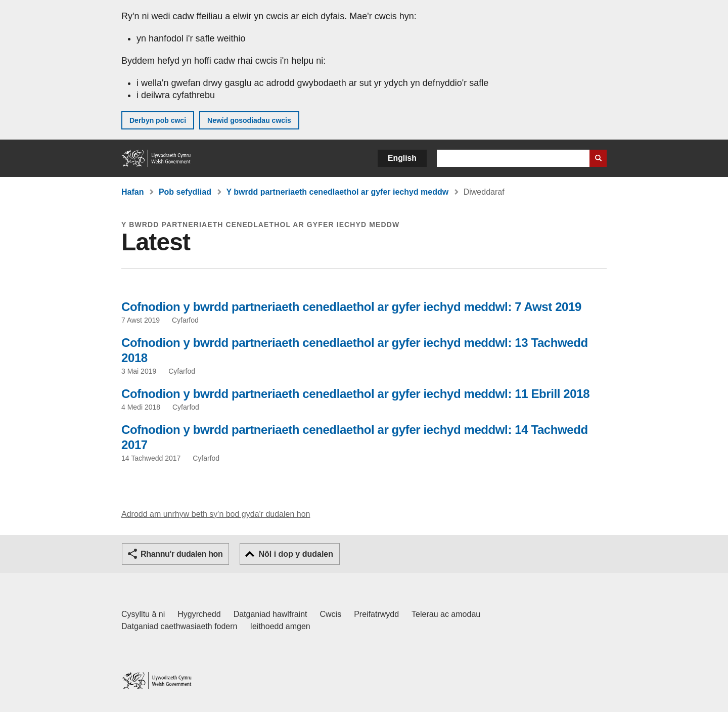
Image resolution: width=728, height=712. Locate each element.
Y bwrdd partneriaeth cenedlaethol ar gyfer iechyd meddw (337, 192)
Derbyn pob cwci (158, 120)
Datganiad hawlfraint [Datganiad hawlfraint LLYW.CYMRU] (270, 614)
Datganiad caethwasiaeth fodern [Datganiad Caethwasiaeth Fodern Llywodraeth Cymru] (179, 626)
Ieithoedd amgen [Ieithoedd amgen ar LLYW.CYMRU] (280, 626)
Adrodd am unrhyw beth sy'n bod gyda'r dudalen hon (216, 514)
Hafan (132, 192)
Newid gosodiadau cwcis (249, 120)
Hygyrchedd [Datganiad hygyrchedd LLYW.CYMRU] (199, 614)
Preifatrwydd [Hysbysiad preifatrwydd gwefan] (376, 614)
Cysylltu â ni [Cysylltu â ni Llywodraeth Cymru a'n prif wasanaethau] (143, 614)
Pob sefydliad (185, 192)
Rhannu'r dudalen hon (181, 554)
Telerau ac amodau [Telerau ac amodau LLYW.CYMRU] (446, 614)
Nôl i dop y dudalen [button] (296, 554)
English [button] (402, 158)
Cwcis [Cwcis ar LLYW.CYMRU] (331, 614)
